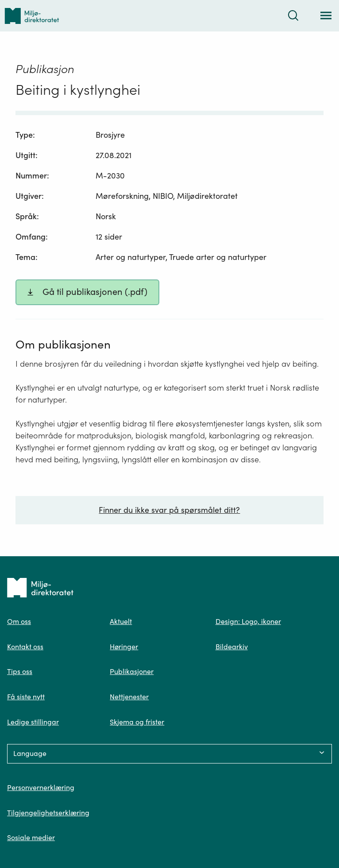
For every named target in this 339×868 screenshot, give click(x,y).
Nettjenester (129, 697)
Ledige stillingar (33, 722)
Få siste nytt (26, 697)
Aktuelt (121, 621)
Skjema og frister (137, 722)
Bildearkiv (232, 647)
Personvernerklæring (41, 787)
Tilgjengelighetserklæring (48, 813)
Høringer (124, 647)
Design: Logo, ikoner (248, 621)
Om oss (19, 621)
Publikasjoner (132, 671)
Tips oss (20, 671)
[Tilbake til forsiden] (32, 16)
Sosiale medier (31, 837)
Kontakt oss (25, 647)
